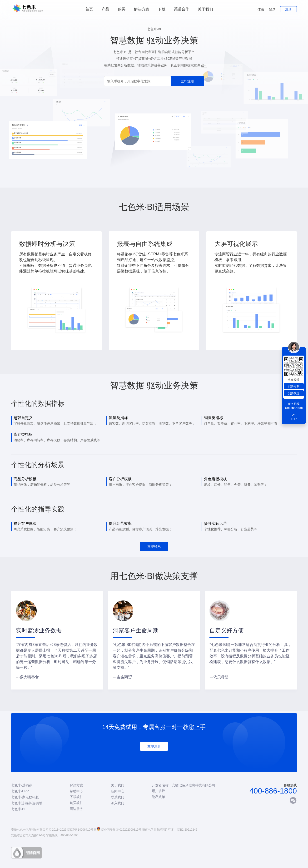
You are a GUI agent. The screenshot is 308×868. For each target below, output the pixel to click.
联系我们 (118, 797)
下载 (162, 9)
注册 (288, 9)
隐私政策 (159, 797)
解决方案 (76, 785)
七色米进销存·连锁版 (27, 803)
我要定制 (294, 386)
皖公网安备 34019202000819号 (121, 830)
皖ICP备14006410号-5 (81, 830)
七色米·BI (18, 809)
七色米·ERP (20, 791)
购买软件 (76, 803)
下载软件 (76, 797)
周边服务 (76, 809)
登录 (272, 9)
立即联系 (154, 546)
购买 (122, 9)
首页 (89, 9)
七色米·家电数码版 (25, 797)
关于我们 (205, 9)
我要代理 (294, 393)
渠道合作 (182, 9)
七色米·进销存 (22, 785)
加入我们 (118, 803)
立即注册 (187, 81)
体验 (261, 9)
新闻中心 (118, 791)
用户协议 (159, 791)
